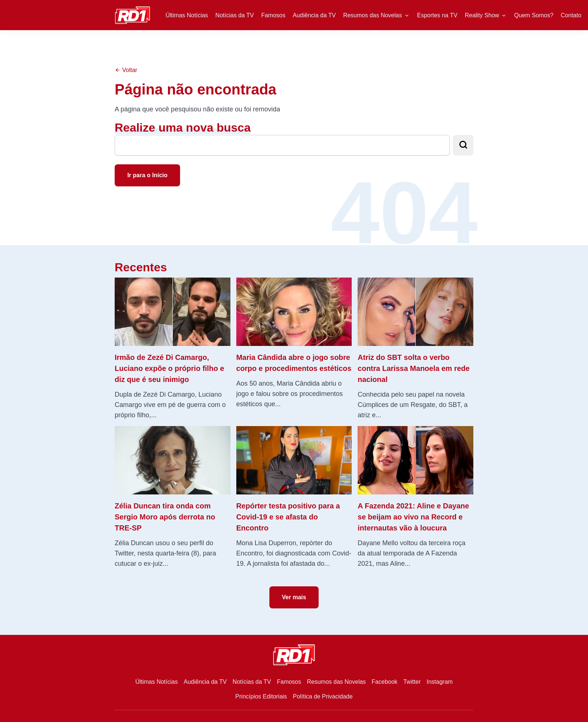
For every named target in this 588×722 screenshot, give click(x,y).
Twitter (412, 682)
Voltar (126, 70)
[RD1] (132, 15)
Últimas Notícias (187, 15)
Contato (571, 15)
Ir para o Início (147, 175)
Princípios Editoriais (261, 696)
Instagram (440, 682)
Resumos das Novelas (373, 15)
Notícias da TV (235, 15)
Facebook (384, 682)
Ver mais (294, 597)
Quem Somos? (534, 15)
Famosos (273, 15)
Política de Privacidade (323, 696)
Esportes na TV (437, 15)
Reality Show (482, 15)
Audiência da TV (314, 15)
